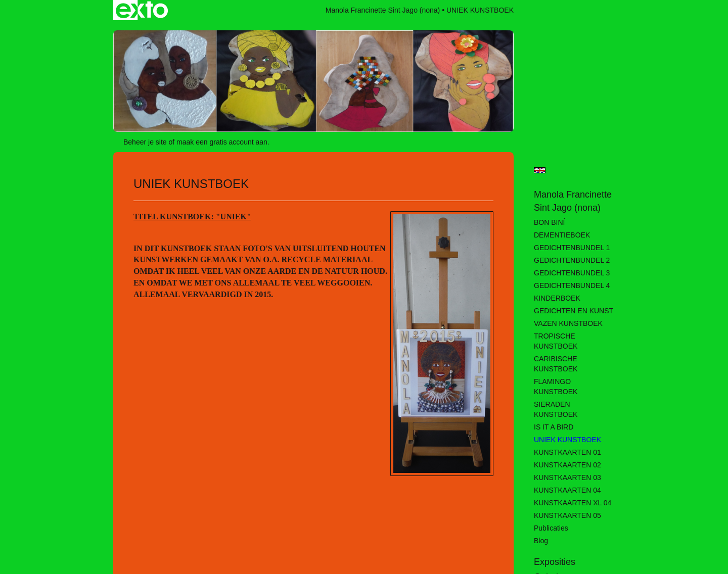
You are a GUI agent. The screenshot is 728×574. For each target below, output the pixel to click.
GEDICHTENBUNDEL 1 (572, 248)
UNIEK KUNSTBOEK (567, 440)
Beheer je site (145, 142)
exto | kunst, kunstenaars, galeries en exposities (142, 10)
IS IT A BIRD (554, 427)
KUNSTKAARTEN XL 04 (573, 503)
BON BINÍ (549, 222)
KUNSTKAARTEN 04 (567, 490)
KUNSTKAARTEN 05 (567, 515)
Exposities (555, 562)
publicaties (551, 528)
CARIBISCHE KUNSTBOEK (556, 364)
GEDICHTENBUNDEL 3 (572, 273)
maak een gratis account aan (222, 142)
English (540, 170)
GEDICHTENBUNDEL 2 (572, 260)
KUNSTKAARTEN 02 (567, 465)
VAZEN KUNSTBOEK (568, 323)
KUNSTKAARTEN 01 (567, 452)
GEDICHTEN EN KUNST (574, 311)
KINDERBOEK (557, 298)
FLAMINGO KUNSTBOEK (556, 387)
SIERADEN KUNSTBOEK (556, 409)
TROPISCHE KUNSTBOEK (556, 341)
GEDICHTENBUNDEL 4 (572, 285)
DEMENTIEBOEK (562, 235)
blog (541, 541)
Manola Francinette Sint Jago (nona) (383, 10)
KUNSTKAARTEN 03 (567, 477)
